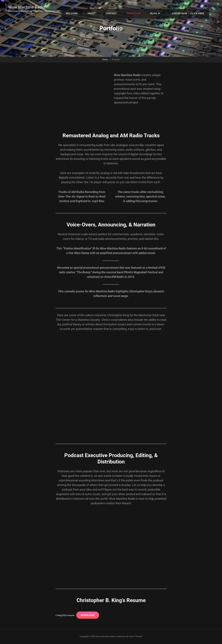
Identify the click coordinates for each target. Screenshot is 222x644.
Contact (122, 8)
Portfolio (142, 8)
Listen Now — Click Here (189, 8)
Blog (160, 8)
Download (90, 615)
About (105, 8)
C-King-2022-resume (66, 615)
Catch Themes (136, 636)
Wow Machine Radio (29, 7)
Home (105, 60)
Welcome (88, 8)
